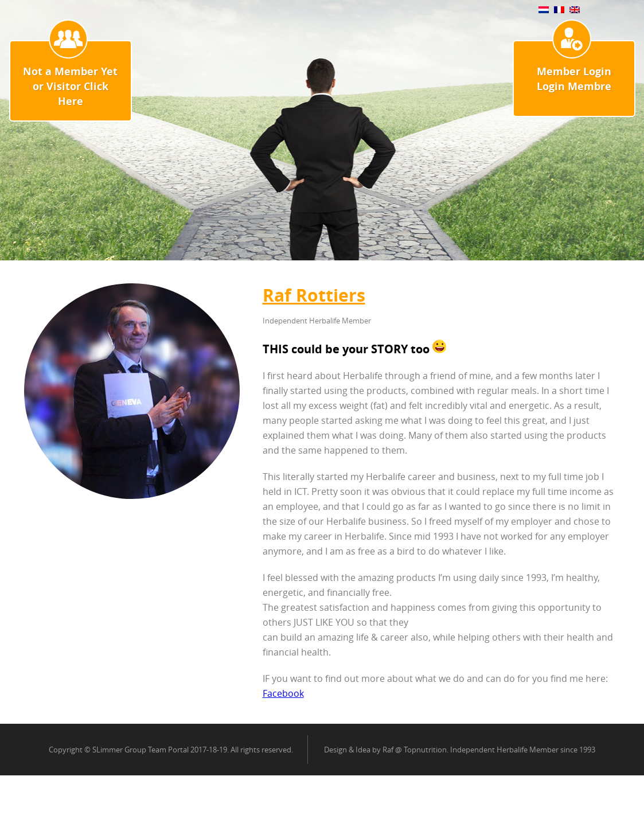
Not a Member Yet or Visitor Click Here (70, 86)
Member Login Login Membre (574, 79)
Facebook (283, 693)
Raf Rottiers (314, 295)
